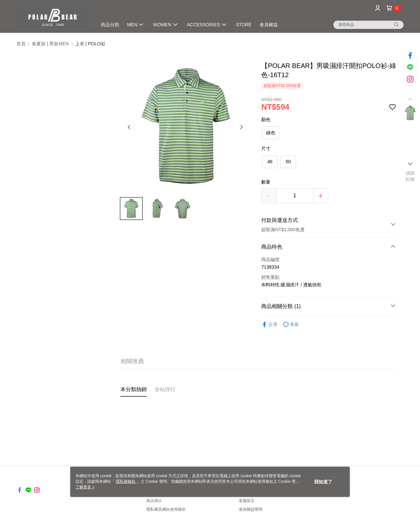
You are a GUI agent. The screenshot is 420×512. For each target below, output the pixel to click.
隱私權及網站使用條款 (166, 509)
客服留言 (247, 501)
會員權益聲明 (251, 509)
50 (288, 162)
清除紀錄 (410, 176)
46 (270, 162)
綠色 (271, 133)
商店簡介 (154, 501)
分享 (269, 325)
